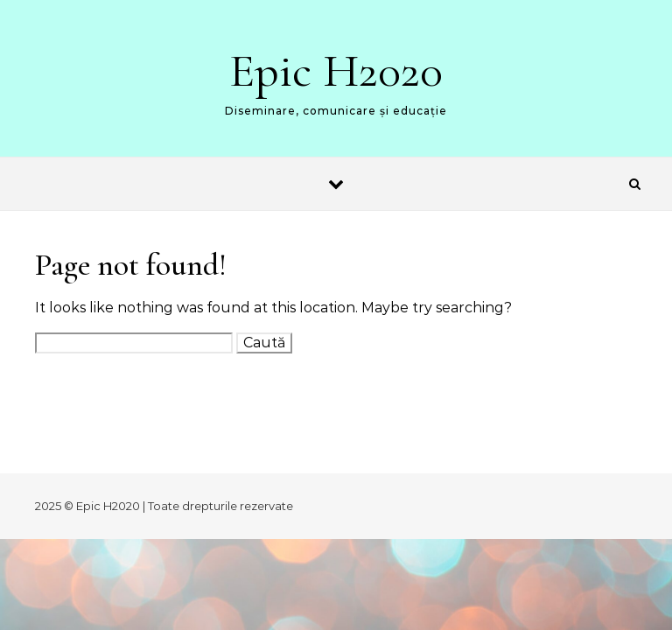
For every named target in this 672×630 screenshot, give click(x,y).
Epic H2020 (336, 70)
